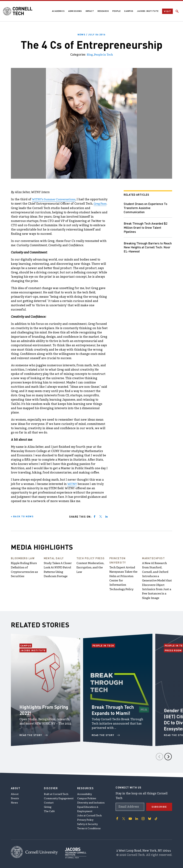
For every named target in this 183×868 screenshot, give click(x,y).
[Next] (168, 760)
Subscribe (159, 806)
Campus (129, 11)
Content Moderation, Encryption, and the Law (91, 567)
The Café (49, 810)
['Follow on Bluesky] (149, 817)
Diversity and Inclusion (91, 802)
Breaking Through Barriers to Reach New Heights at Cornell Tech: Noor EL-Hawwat (145, 248)
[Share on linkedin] (107, 516)
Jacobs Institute (148, 11)
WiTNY (72, 484)
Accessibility (85, 793)
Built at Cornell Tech (56, 793)
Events (15, 798)
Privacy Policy (85, 819)
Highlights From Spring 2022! (38, 713)
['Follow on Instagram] (142, 817)
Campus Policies (87, 798)
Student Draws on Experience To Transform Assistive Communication (147, 208)
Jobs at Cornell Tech (89, 815)
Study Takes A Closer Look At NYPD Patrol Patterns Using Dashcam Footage (59, 572)
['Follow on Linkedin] (136, 817)
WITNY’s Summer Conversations (55, 199)
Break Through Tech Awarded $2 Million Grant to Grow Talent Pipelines (146, 228)
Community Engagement (59, 798)
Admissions (75, 11)
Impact (89, 11)
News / (92, 34)
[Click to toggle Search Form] (177, 11)
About (15, 793)
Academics (58, 11)
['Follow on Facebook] (117, 817)
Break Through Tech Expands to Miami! (114, 713)
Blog (89, 55)
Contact (49, 802)
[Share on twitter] (101, 516)
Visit (167, 11)
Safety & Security (87, 823)
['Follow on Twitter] (123, 817)
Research (103, 11)
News (14, 802)
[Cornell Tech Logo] (19, 11)
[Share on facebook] (95, 516)
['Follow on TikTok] (155, 817)
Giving (48, 806)
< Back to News (23, 516)
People (116, 11)
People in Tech (104, 55)
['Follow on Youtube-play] (130, 817)
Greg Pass (26, 208)
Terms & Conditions (89, 828)
